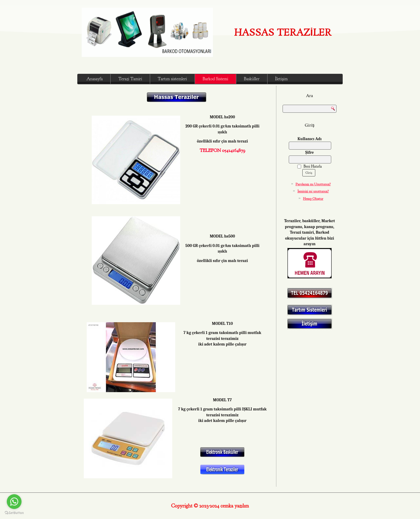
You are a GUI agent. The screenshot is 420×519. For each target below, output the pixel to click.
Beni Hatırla (310, 166)
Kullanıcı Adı (310, 139)
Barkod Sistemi (215, 79)
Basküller (252, 79)
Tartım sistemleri (172, 79)
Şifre (310, 152)
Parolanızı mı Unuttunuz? (313, 184)
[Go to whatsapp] (14, 502)
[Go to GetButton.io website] (14, 513)
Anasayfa (95, 79)
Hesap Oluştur (313, 199)
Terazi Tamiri (130, 79)
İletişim (282, 79)
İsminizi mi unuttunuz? (313, 191)
